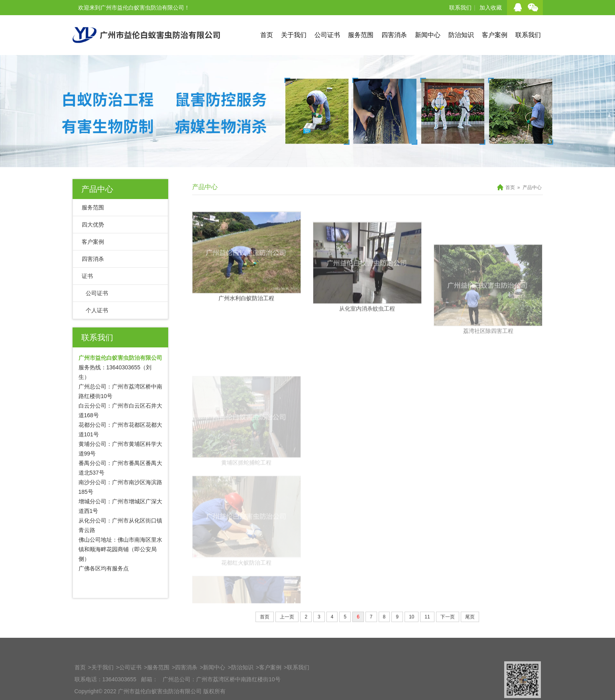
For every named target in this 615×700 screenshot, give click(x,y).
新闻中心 (428, 35)
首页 (267, 35)
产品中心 (97, 189)
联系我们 (460, 8)
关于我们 (294, 35)
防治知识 (461, 35)
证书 (87, 276)
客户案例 (495, 35)
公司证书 (327, 35)
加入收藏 (491, 8)
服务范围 (361, 35)
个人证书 (97, 310)
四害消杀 (394, 35)
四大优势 (93, 225)
